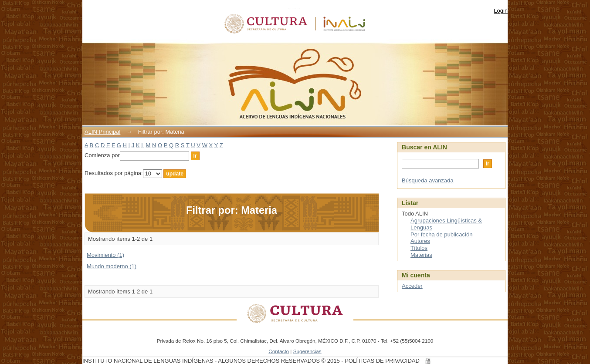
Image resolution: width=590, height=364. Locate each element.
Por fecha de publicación (441, 234)
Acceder (412, 286)
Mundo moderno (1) (112, 266)
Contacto (279, 351)
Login (501, 11)
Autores (420, 241)
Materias (421, 255)
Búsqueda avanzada (428, 180)
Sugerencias (307, 351)
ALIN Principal (102, 132)
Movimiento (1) (105, 255)
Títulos (419, 248)
